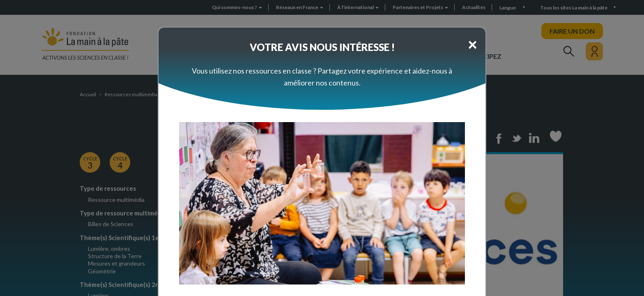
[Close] (473, 44)
